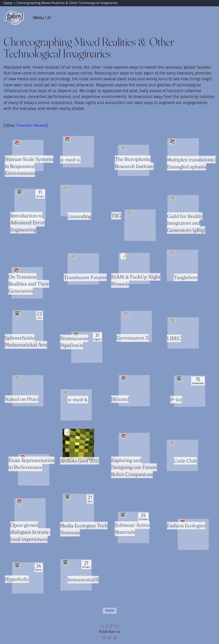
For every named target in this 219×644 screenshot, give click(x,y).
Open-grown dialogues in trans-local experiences (30, 532)
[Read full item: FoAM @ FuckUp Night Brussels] (134, 268)
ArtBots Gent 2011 (80, 461)
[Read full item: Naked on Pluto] (28, 391)
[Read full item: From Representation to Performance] (34, 470)
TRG (116, 216)
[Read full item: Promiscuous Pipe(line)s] (87, 347)
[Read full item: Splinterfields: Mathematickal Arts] (28, 326)
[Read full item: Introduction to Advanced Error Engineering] (30, 204)
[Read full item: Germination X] (136, 327)
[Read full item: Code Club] (182, 455)
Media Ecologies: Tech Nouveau (84, 529)
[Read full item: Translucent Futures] (83, 269)
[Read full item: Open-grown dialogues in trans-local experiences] (30, 514)
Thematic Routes (31, 126)
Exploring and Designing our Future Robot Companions (134, 467)
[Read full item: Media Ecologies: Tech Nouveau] (78, 509)
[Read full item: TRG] (140, 225)
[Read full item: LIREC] (183, 333)
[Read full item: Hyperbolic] (28, 578)
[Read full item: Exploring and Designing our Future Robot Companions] (134, 448)
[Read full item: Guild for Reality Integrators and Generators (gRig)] (183, 211)
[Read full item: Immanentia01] (76, 575)
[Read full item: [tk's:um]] (134, 391)
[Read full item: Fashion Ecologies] (193, 534)
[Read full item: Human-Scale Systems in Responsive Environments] (28, 155)
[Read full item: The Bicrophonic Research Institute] (133, 160)
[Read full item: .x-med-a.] (78, 152)
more (110, 611)
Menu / (42, 18)
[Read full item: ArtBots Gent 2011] (78, 445)
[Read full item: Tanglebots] (182, 265)
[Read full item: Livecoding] (76, 201)
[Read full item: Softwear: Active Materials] (133, 527)
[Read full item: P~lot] (190, 391)
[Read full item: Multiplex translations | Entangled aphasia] (183, 154)
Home (8, 3)
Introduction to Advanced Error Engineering (27, 223)
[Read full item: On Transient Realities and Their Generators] (27, 283)
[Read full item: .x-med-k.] (76, 405)
